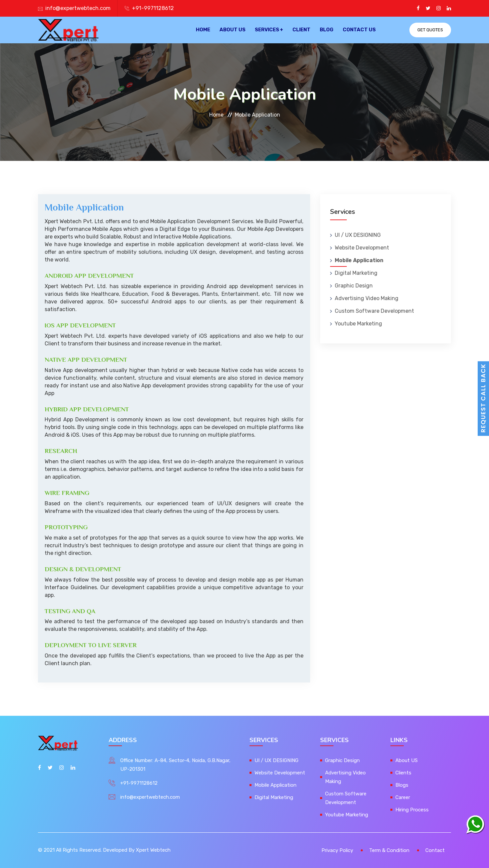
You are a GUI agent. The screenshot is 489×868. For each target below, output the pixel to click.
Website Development (362, 248)
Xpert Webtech (153, 850)
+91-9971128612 (153, 8)
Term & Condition (389, 850)
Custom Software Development (374, 311)
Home (203, 30)
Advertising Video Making (367, 298)
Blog (327, 30)
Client (301, 30)
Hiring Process (412, 810)
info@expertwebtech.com (78, 8)
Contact (435, 850)
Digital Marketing (356, 273)
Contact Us (359, 30)
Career (403, 797)
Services (267, 30)
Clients (403, 773)
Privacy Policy (337, 850)
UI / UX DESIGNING (358, 235)
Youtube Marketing (358, 324)
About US (233, 30)
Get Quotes (430, 30)
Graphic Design (354, 286)
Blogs (402, 785)
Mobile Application (359, 260)
